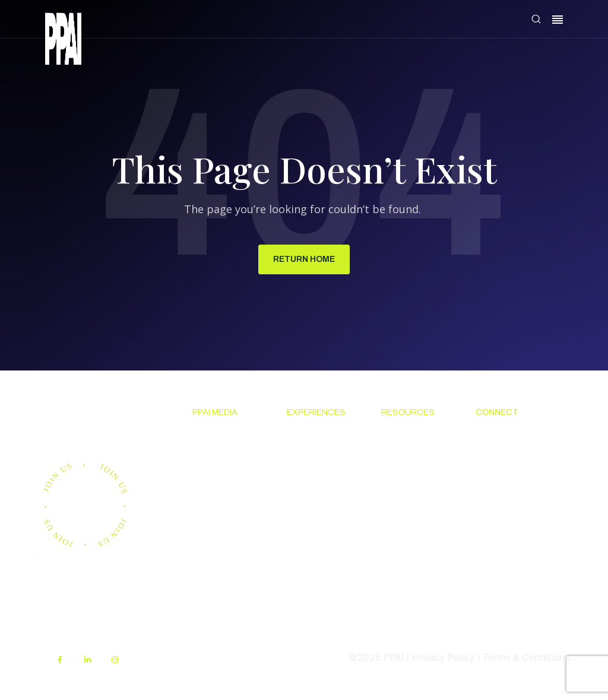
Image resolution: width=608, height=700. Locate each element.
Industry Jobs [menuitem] (505, 517)
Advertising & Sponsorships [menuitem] (223, 524)
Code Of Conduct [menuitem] (400, 481)
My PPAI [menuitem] (400, 569)
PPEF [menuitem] (392, 547)
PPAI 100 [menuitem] (212, 495)
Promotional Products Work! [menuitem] (510, 487)
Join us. (88, 421)
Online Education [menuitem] (403, 518)
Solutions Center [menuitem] (402, 444)
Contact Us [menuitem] (500, 458)
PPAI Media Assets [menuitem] (406, 598)
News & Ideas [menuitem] (222, 436)
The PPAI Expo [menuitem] (319, 473)
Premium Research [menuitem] (213, 466)
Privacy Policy (443, 657)
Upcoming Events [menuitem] (310, 444)
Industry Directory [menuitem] (308, 540)
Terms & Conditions (526, 657)
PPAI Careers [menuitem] (505, 539)
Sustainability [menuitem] (411, 628)
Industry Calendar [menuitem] (307, 503)
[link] (63, 41)
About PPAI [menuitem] (501, 436)
